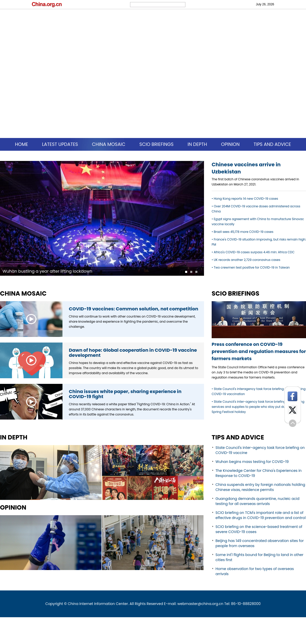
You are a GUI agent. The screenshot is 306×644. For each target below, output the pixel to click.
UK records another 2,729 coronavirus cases (247, 260)
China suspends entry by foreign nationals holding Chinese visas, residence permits (260, 487)
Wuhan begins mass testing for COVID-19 (252, 462)
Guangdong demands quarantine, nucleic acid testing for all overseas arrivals (257, 501)
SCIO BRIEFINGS (156, 144)
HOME (22, 144)
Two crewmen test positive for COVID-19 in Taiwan (252, 267)
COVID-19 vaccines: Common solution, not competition (133, 309)
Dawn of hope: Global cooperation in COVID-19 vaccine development (133, 353)
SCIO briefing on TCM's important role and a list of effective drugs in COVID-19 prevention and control (260, 515)
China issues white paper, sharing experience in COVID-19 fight (125, 394)
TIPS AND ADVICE (272, 144)
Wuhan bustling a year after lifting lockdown (47, 271)
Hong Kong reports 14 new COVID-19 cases (246, 199)
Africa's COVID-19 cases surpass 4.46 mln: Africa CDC (254, 252)
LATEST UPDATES (60, 144)
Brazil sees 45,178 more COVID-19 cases (244, 232)
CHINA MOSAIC (109, 144)
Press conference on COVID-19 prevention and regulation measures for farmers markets (259, 351)
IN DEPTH (197, 144)
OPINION (230, 144)
